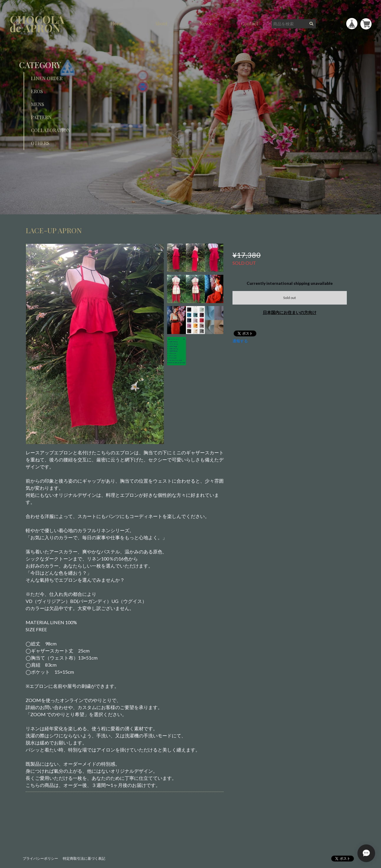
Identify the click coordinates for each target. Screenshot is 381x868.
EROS (37, 91)
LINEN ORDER (47, 78)
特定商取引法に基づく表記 (84, 858)
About (161, 23)
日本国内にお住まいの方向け (290, 312)
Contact (250, 23)
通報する (240, 341)
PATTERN (41, 117)
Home (117, 23)
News (205, 23)
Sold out (290, 298)
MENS (38, 104)
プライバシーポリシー (40, 858)
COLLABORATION (51, 130)
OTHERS (40, 143)
